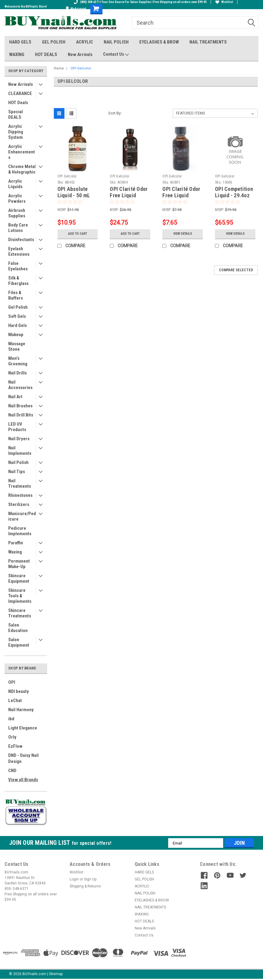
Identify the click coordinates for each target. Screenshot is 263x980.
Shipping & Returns (85, 886)
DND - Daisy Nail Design (23, 758)
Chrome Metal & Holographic (22, 169)
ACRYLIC (85, 42)
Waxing (15, 552)
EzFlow (15, 746)
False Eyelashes (18, 266)
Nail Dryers (19, 439)
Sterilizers (19, 504)
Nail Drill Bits (21, 415)
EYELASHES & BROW (159, 42)
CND (12, 771)
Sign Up (90, 879)
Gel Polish (18, 307)
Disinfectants (21, 240)
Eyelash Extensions (19, 251)
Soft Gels (17, 316)
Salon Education (18, 628)
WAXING (17, 54)
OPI (12, 682)
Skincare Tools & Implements (20, 596)
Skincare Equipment (19, 578)
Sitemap (56, 974)
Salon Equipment (19, 642)
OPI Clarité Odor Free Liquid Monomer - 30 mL (182, 195)
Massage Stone (17, 346)
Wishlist (224, 2)
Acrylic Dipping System (16, 132)
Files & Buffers (16, 295)
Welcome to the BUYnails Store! (26, 7)
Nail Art (15, 397)
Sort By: (115, 113)
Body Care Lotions (18, 228)
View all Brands (23, 780)
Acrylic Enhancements (22, 152)
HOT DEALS (46, 54)
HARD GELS (20, 42)
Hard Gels (17, 325)
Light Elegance (23, 728)
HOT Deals (18, 103)
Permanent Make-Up (19, 564)
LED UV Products (17, 427)
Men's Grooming (18, 361)
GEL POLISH (54, 42)
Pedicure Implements (20, 531)
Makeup (16, 335)
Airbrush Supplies (17, 213)
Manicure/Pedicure (22, 516)
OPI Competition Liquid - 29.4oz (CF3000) (234, 195)
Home (59, 68)
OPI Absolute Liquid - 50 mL (74, 192)
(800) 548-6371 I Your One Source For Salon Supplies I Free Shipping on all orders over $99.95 (140, 2)
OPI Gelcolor (81, 68)
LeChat (15, 701)
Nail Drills (17, 373)
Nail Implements (20, 451)
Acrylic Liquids (15, 184)
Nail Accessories (20, 385)
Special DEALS (16, 114)
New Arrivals (80, 54)
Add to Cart (78, 234)
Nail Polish (18, 462)
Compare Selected (236, 270)
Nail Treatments (20, 483)
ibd (11, 719)
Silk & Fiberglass (18, 281)
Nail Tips (17, 472)
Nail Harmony (21, 710)
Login (74, 879)
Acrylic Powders (17, 198)
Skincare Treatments (20, 613)
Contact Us (116, 54)
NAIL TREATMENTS (208, 42)
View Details (183, 234)
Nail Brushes (20, 406)
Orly (12, 737)
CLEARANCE (20, 93)
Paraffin (16, 543)
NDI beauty (19, 691)
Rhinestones (20, 495)
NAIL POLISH (116, 42)
